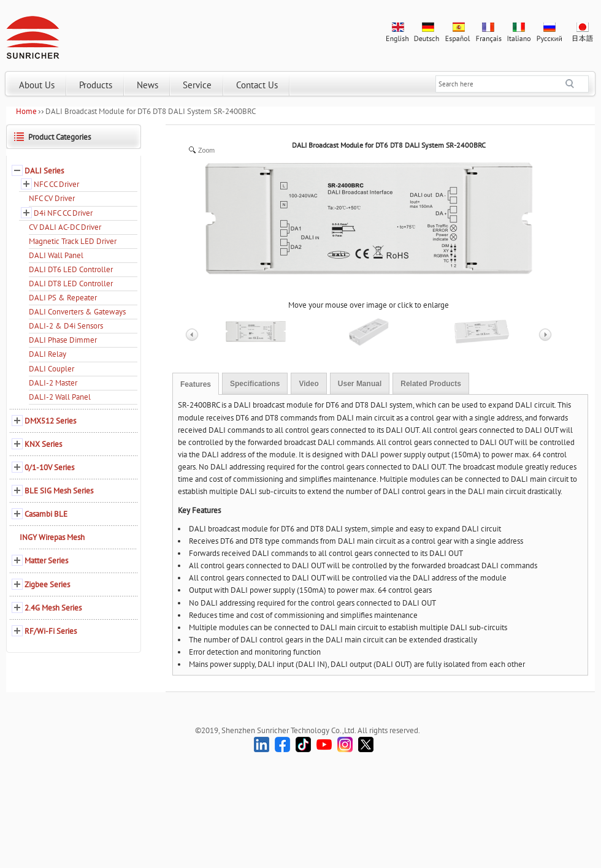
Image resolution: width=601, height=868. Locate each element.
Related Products (431, 384)
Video (308, 384)
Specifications (255, 384)
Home (26, 111)
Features (196, 384)
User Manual (360, 384)
